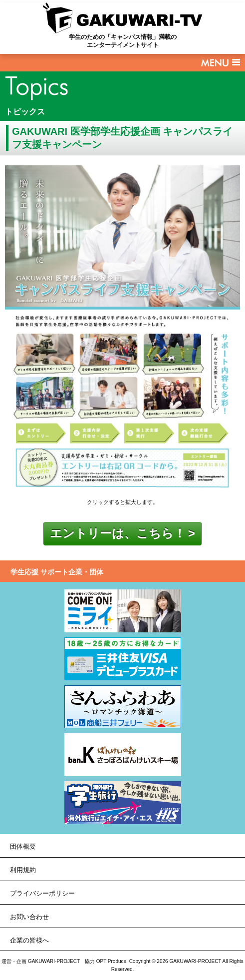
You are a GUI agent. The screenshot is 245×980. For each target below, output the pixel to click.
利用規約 (23, 870)
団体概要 (23, 846)
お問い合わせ (29, 917)
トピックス (25, 112)
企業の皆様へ (29, 940)
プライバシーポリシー (42, 893)
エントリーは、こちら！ (118, 533)
